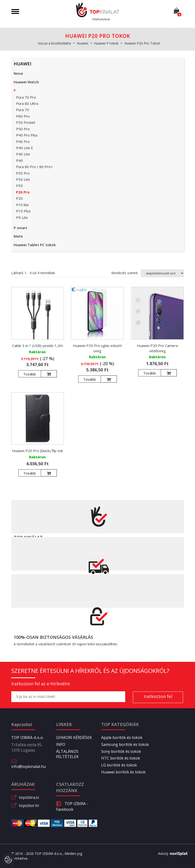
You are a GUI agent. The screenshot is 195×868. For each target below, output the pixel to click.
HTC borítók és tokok (121, 758)
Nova (18, 73)
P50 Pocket (26, 122)
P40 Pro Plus (27, 135)
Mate (18, 236)
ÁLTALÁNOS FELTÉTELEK (67, 754)
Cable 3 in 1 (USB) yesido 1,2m (38, 346)
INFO (61, 744)
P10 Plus (23, 211)
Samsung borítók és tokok (125, 744)
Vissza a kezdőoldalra (54, 43)
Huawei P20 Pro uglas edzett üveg (97, 348)
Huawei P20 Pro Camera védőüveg (157, 348)
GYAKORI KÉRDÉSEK (74, 738)
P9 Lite (22, 217)
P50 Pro (23, 129)
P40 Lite (23, 154)
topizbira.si (29, 797)
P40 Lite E (25, 148)
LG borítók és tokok (119, 765)
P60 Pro (23, 116)
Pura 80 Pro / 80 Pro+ (34, 167)
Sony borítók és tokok (121, 751)
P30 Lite (23, 179)
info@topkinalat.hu (29, 766)
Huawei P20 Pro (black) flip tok (37, 451)
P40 (19, 160)
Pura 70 (23, 110)
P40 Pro (23, 142)
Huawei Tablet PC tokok (35, 245)
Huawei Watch (26, 82)
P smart (21, 228)
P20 (19, 198)
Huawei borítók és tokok (123, 772)
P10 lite (22, 205)
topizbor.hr (29, 806)
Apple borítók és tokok (122, 738)
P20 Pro (23, 192)
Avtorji (171, 854)
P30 (19, 186)
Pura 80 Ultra (27, 103)
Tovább (30, 374)
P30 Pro (23, 173)
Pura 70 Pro (26, 97)
